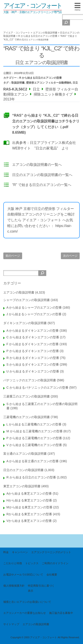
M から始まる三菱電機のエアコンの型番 (35, 431)
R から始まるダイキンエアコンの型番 (33, 358)
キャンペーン (20, 552)
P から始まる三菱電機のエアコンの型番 (34, 438)
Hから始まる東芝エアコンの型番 (29, 500)
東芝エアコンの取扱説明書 (22, 486)
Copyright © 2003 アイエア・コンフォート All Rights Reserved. (45, 637)
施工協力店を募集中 (61, 613)
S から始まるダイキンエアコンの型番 (33, 364)
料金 (6, 552)
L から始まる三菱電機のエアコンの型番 (34, 424)
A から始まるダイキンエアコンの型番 (33, 331)
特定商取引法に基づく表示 (41, 588)
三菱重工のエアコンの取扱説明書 (27, 396)
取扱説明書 (18, 83)
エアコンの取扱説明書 (19, 292)
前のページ (13, 256)
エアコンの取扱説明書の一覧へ (37, 165)
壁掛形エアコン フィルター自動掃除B (49, 83)
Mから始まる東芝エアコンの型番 (29, 507)
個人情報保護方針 (14, 586)
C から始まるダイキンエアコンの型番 (33, 337)
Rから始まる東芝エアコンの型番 (29, 514)
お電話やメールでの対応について (23, 575)
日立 (75, 83)
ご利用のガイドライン (55, 563)
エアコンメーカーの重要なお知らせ (25, 613)
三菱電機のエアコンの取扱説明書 (27, 417)
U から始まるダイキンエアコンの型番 (33, 371)
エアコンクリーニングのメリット (51, 552)
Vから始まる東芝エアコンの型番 (29, 521)
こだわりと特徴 (13, 563)
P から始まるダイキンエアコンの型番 (33, 351)
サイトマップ (11, 624)
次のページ (70, 256)
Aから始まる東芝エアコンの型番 (29, 493)
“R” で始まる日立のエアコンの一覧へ (42, 185)
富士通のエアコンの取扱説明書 (25, 454)
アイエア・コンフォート (33, 6)
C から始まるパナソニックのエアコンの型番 (37, 388)
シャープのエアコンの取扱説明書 (27, 300)
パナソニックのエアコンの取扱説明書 (30, 380)
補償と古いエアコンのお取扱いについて (27, 602)
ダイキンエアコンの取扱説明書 (25, 323)
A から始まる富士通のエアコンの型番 (33, 461)
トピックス (32, 563)
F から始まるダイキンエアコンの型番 (33, 344)
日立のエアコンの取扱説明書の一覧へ (42, 175)
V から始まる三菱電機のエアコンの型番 (34, 445)
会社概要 (52, 575)
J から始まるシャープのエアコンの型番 (34, 314)
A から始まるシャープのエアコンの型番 (34, 307)
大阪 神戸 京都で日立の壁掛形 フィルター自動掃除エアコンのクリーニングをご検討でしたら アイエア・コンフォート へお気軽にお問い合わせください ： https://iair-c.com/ (41, 220)
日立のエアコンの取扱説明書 (23, 470)
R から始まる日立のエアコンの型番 (41, 78)
